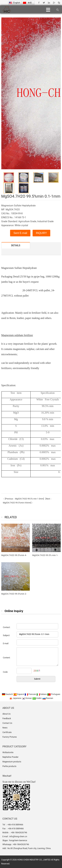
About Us (7, 714)
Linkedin (49, 3)
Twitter (44, 3)
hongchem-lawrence (18, 840)
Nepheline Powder (10, 757)
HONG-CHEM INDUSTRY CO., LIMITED (34, 860)
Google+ (54, 3)
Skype (59, 3)
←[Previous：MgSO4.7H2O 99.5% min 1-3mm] (23, 499)
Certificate (7, 732)
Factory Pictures (10, 737)
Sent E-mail (20, 233)
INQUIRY (41, 233)
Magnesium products (12, 762)
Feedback (7, 718)
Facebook (39, 3)
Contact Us (7, 723)
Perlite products (9, 766)
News (5, 728)
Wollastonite (8, 752)
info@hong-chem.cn (18, 837)
